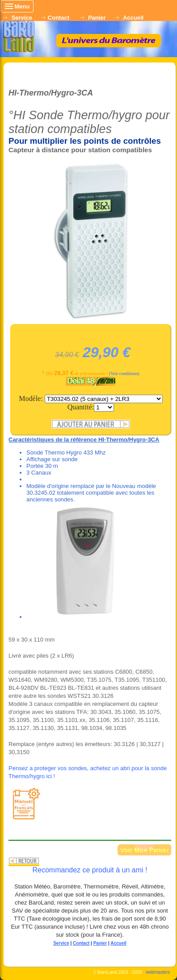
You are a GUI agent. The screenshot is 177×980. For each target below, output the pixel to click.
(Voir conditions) (124, 373)
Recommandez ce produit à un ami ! (90, 870)
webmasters (158, 972)
